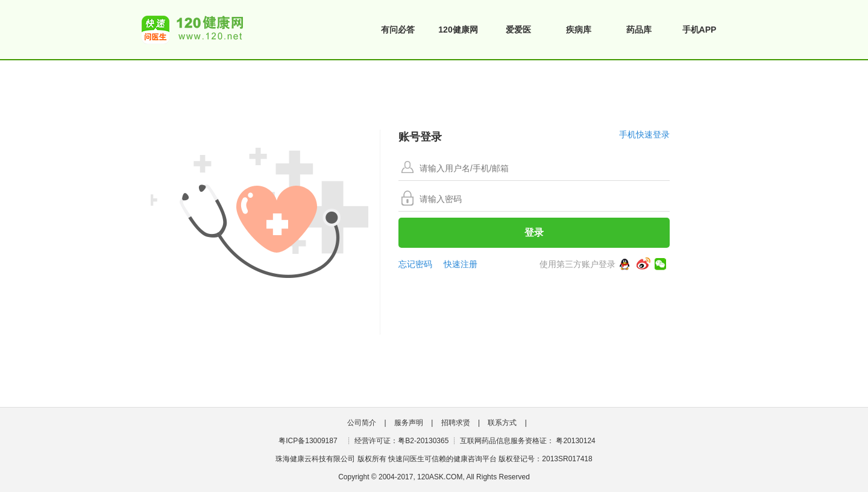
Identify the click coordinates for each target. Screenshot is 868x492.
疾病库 (579, 30)
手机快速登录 (644, 134)
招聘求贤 (456, 423)
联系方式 (502, 423)
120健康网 (458, 30)
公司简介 (362, 423)
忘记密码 (415, 264)
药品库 (639, 30)
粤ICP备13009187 (308, 441)
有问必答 (398, 30)
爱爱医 (518, 30)
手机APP (700, 30)
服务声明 (409, 423)
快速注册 (461, 264)
